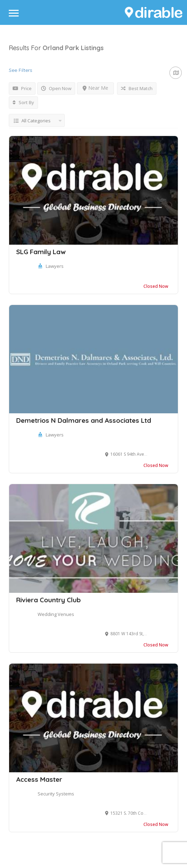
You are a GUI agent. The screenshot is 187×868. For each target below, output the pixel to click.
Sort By (23, 102)
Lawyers (55, 266)
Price (22, 88)
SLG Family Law (41, 252)
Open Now (56, 88)
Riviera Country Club (49, 600)
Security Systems (56, 794)
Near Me (95, 88)
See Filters (21, 70)
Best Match (137, 88)
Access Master (39, 779)
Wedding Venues (56, 614)
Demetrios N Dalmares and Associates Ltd (84, 420)
